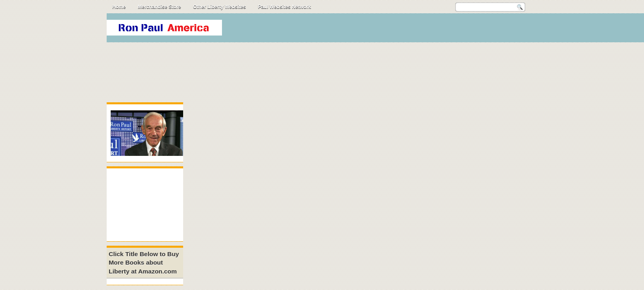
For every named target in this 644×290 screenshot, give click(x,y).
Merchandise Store (159, 7)
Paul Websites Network (285, 7)
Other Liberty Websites (220, 7)
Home (119, 7)
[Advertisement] (335, 48)
